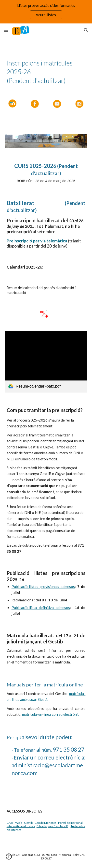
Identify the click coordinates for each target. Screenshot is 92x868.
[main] (46, 72)
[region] (46, 12)
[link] (46, 362)
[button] (6, 30)
